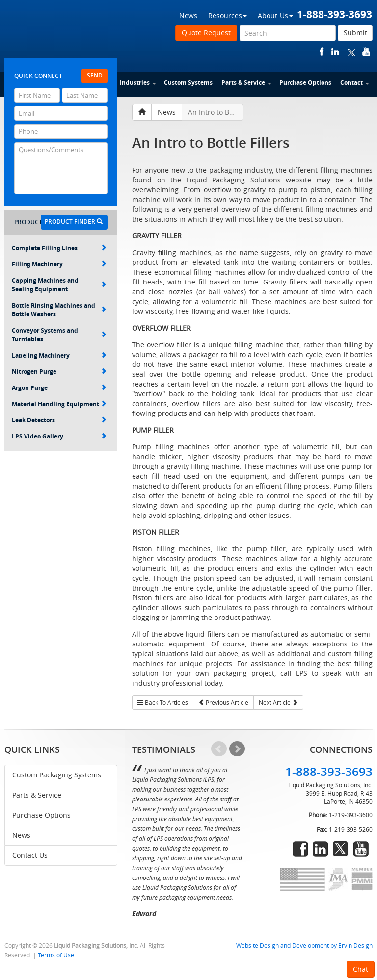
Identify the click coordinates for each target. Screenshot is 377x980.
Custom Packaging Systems (57, 775)
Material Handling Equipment (59, 404)
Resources (228, 15)
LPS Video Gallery (59, 436)
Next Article (278, 702)
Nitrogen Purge (59, 372)
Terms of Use (56, 955)
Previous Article (223, 702)
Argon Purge (59, 388)
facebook (322, 52)
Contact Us (30, 855)
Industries (138, 83)
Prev (219, 749)
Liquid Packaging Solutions (70, 33)
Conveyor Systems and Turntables (59, 335)
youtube (366, 52)
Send (95, 75)
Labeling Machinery (59, 355)
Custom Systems (188, 83)
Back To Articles (163, 702)
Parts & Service (246, 83)
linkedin (335, 52)
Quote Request (206, 33)
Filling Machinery (59, 264)
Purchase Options (305, 83)
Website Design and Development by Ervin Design (304, 945)
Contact (355, 83)
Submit (355, 33)
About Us (275, 15)
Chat (361, 969)
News (188, 15)
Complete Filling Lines (59, 248)
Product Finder (74, 221)
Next (237, 749)
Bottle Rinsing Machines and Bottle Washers (59, 310)
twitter (351, 52)
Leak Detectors (59, 420)
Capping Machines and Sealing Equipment (59, 285)
